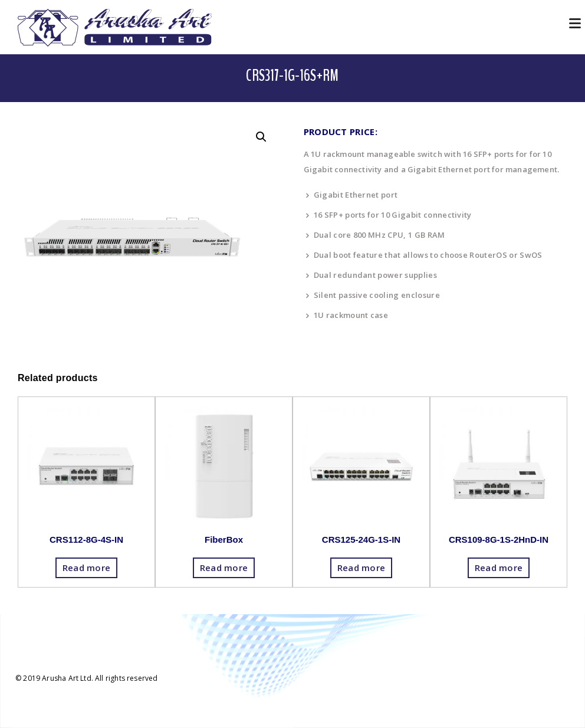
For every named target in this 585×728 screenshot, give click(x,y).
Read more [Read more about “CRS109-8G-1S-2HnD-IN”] (499, 568)
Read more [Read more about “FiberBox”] (224, 568)
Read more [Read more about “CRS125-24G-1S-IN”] (361, 568)
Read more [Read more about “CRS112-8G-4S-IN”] (87, 568)
